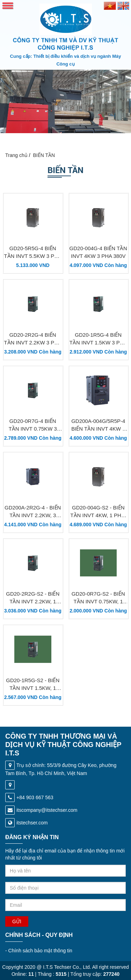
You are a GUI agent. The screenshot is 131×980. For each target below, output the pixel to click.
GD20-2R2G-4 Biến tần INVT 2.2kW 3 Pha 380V (33, 342)
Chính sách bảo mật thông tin (39, 951)
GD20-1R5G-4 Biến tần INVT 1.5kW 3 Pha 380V (98, 342)
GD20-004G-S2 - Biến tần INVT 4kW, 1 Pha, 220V (98, 515)
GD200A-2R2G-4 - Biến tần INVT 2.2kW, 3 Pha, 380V (33, 515)
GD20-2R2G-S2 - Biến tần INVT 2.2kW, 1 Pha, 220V (33, 601)
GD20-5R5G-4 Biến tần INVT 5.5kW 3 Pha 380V (33, 256)
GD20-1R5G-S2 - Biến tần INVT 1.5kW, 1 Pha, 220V (33, 688)
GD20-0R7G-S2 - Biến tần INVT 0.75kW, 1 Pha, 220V (98, 601)
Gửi (17, 921)
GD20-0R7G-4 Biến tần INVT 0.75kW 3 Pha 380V (33, 429)
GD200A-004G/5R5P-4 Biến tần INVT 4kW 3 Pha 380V (98, 429)
